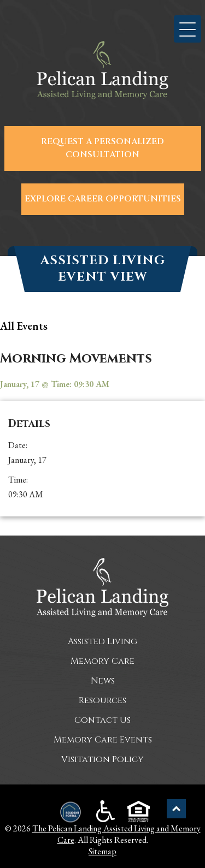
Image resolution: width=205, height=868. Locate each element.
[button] (188, 29)
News (103, 681)
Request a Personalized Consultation (102, 148)
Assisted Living (102, 641)
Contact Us (102, 720)
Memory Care (102, 661)
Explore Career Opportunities (103, 199)
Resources (102, 700)
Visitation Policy (102, 759)
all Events (24, 326)
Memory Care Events (103, 740)
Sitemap (102, 851)
